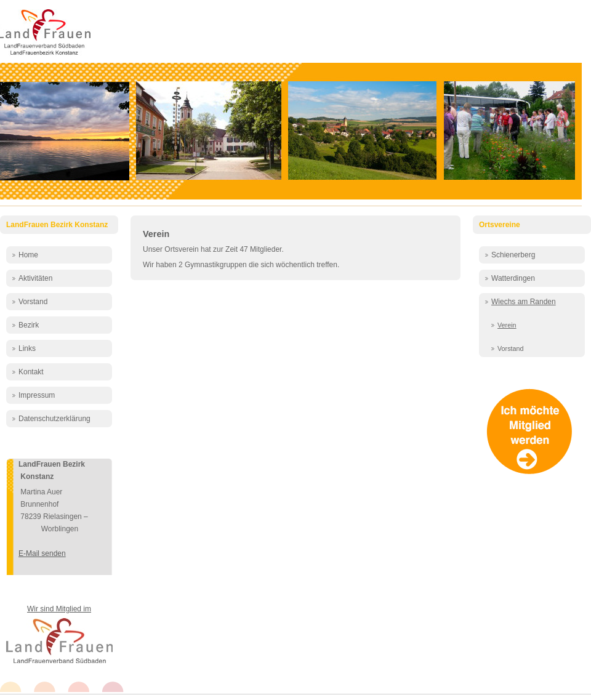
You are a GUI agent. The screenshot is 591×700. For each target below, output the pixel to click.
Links (27, 348)
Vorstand (33, 302)
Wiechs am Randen (524, 302)
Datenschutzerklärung (54, 419)
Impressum (37, 395)
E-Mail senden (42, 553)
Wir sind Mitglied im (59, 609)
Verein (156, 234)
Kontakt (31, 372)
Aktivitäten (35, 278)
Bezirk (29, 325)
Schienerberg (513, 255)
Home (28, 255)
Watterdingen (513, 278)
